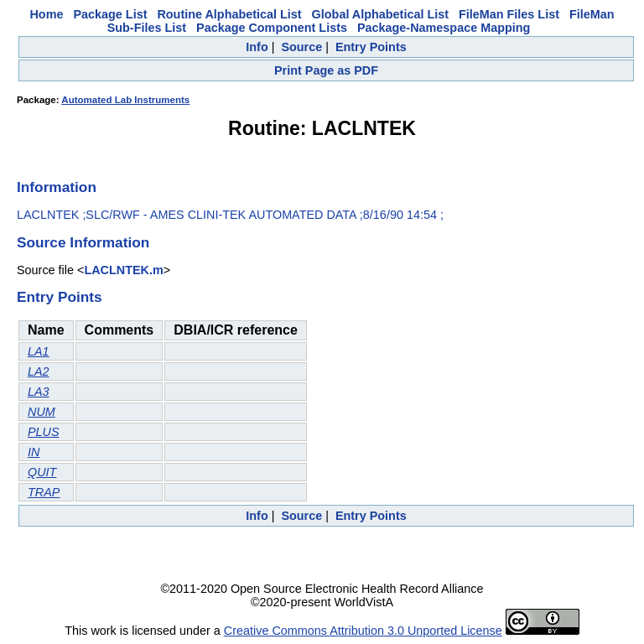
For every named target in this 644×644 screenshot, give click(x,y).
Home (46, 14)
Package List (110, 14)
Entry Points (371, 47)
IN (34, 452)
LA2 (39, 371)
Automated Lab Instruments (125, 100)
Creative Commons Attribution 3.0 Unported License (363, 631)
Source (301, 47)
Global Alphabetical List (380, 14)
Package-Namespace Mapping (444, 28)
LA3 (39, 392)
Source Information (83, 242)
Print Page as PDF (326, 70)
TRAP (44, 492)
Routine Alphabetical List (229, 14)
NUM (42, 412)
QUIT (42, 472)
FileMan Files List (509, 14)
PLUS (44, 432)
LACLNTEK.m (123, 270)
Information (57, 187)
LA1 (39, 351)
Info (257, 47)
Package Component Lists (272, 28)
